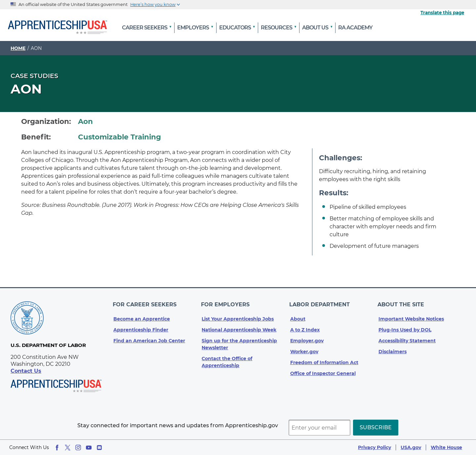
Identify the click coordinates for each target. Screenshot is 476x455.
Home (18, 48)
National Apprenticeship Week (239, 326)
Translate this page (442, 13)
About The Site (402, 303)
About (298, 315)
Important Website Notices (411, 315)
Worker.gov (304, 348)
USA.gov (411, 447)
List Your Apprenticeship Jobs (238, 315)
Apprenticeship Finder (141, 326)
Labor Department (320, 303)
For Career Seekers (145, 303)
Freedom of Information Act (324, 359)
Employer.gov (307, 337)
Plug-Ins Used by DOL (405, 326)
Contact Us (26, 371)
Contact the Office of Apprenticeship (227, 358)
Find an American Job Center (149, 337)
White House (446, 447)
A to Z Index (305, 326)
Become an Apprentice (142, 315)
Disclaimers (393, 348)
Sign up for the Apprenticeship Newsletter (239, 341)
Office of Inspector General (323, 370)
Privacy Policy (375, 447)
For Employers (226, 303)
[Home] (58, 28)
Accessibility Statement (407, 337)
